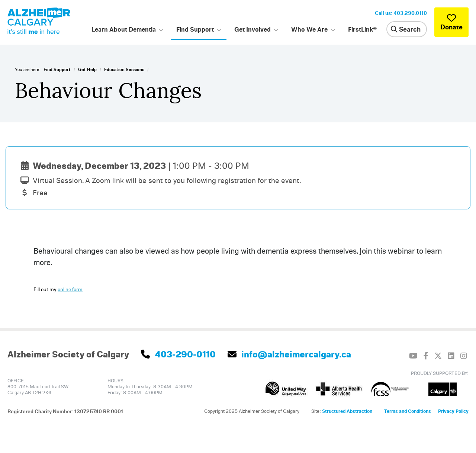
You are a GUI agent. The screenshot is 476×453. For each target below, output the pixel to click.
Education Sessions (124, 69)
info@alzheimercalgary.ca (289, 354)
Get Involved (253, 29)
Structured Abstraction (347, 411)
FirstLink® (363, 29)
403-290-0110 (178, 354)
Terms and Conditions (408, 411)
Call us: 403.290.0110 (401, 13)
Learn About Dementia (124, 29)
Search (406, 29)
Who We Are (309, 29)
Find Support (195, 29)
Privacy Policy (453, 411)
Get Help (87, 69)
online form (70, 289)
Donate (451, 22)
